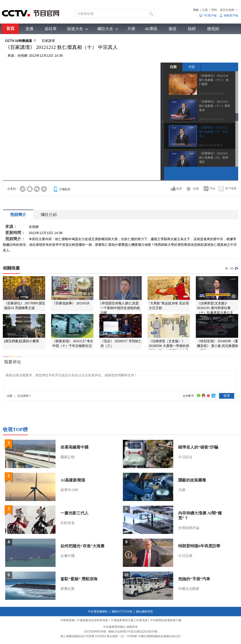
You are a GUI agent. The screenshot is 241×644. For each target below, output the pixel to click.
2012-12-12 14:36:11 (211, 145)
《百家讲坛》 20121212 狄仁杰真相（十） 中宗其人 (214, 132)
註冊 (205, 10)
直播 (29, 29)
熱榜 (192, 29)
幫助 (214, 10)
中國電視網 (67, 620)
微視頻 (213, 29)
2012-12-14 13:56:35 (211, 93)
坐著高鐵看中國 (74, 447)
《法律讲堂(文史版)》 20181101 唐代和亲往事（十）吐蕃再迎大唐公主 (215, 308)
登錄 (196, 10)
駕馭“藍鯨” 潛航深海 (79, 579)
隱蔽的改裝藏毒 (192, 480)
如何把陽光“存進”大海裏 (82, 546)
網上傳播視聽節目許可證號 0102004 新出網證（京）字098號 (99, 636)
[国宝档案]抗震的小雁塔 (22, 341)
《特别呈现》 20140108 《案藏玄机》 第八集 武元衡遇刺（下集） (218, 346)
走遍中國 (68, 556)
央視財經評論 (189, 528)
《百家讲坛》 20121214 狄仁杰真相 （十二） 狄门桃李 (214, 80)
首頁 (10, 29)
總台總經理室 (145, 612)
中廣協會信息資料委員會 (92, 620)
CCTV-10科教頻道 (19, 41)
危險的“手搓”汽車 (194, 579)
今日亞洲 (185, 556)
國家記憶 (68, 457)
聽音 (173, 29)
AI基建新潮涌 (73, 480)
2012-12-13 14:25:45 (211, 119)
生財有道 (68, 523)
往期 (173, 67)
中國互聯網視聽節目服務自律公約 (159, 636)
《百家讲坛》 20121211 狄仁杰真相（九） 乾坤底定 (214, 158)
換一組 (229, 268)
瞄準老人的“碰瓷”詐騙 (198, 447)
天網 (182, 490)
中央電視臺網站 (98, 612)
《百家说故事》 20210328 (71, 303)
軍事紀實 (68, 589)
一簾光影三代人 (74, 513)
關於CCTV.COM (122, 612)
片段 (192, 67)
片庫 (131, 29)
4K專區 (151, 29)
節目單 (51, 29)
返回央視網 (229, 10)
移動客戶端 (231, 16)
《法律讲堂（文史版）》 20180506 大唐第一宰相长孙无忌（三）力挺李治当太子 (169, 346)
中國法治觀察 (189, 589)
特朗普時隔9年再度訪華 (199, 546)
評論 (212, 188)
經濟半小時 (69, 490)
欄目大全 (105, 29)
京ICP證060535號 (95, 632)
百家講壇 (48, 41)
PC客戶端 (210, 16)
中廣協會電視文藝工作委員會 (129, 620)
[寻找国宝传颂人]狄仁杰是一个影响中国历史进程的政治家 (120, 308)
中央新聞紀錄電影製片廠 (166, 620)
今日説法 (185, 457)
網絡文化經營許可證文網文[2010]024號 (133, 632)
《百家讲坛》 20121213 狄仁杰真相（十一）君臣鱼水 (215, 106)
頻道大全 (75, 29)
